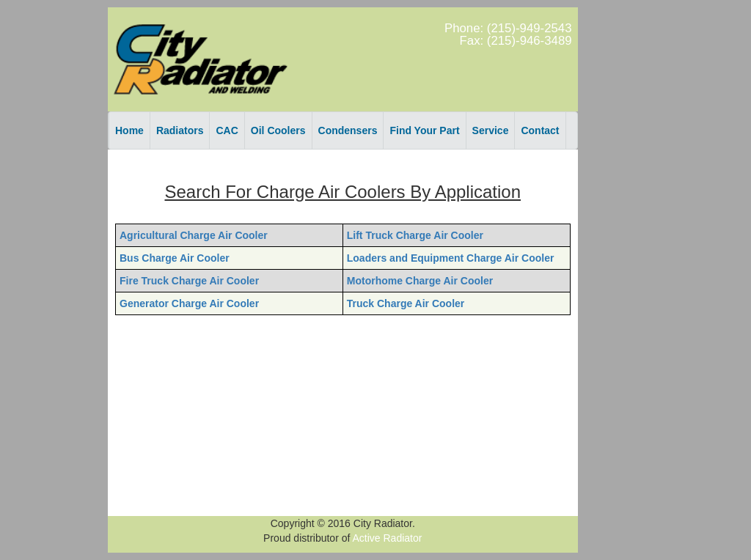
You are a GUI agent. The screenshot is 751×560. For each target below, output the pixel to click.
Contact (540, 130)
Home (129, 130)
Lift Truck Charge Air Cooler (415, 235)
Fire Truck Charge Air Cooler (189, 281)
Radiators (180, 130)
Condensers (348, 130)
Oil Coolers (278, 130)
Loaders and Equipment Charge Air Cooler (451, 258)
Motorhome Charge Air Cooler (420, 281)
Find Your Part (424, 130)
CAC (227, 130)
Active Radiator (388, 538)
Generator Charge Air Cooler (189, 303)
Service (491, 130)
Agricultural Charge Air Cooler (194, 235)
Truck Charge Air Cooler (406, 303)
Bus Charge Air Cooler (175, 258)
